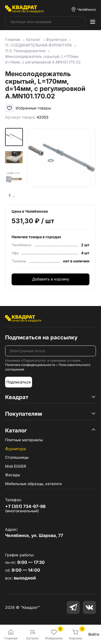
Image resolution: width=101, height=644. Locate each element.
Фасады (13, 475)
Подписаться (19, 382)
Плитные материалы (24, 440)
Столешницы (17, 457)
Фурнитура (15, 449)
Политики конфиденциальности (30, 365)
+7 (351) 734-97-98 (25, 506)
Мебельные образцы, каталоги (33, 484)
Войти (94, 634)
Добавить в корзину (51, 279)
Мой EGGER (16, 466)
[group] (62, 162)
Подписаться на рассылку (41, 337)
